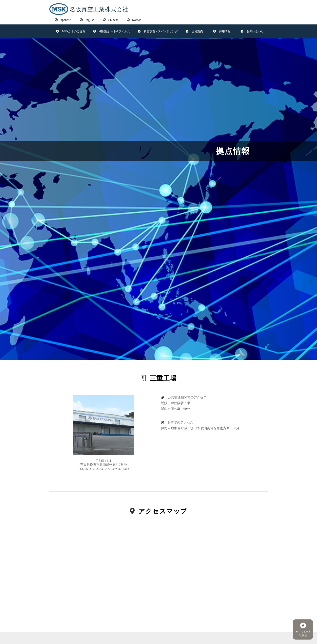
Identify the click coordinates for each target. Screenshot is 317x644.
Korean (134, 20)
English (87, 20)
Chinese (111, 20)
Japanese (63, 20)
